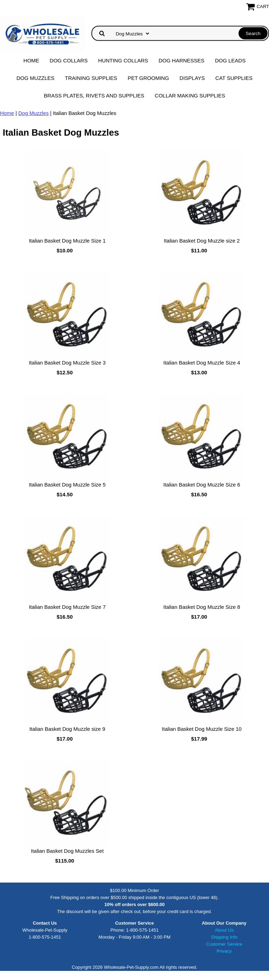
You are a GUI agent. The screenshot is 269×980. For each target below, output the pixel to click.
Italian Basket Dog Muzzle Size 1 (67, 241)
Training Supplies (91, 78)
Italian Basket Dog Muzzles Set (67, 851)
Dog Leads (230, 60)
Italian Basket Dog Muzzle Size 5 (67, 485)
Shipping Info (224, 937)
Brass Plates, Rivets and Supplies (94, 96)
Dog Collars (69, 60)
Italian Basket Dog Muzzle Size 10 (202, 729)
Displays (192, 78)
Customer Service (224, 944)
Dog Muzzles (35, 78)
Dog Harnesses (182, 60)
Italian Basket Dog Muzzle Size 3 (67, 363)
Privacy (224, 951)
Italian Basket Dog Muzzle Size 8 (202, 607)
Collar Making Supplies (190, 96)
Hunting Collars (123, 60)
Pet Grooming (149, 78)
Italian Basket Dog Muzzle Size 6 (202, 485)
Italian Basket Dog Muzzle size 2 (202, 241)
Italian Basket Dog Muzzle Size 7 (67, 607)
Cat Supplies (234, 78)
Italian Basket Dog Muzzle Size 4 (202, 363)
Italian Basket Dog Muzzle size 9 (67, 729)
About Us (224, 930)
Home (31, 60)
